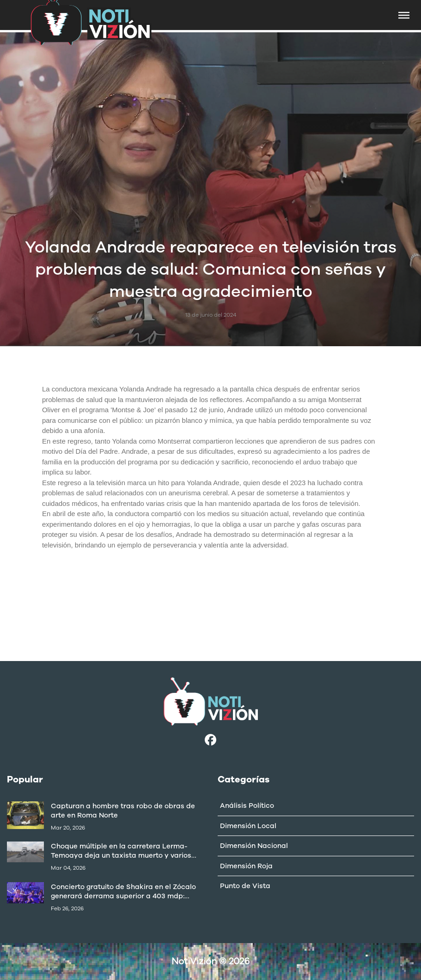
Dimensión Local (248, 826)
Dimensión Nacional (254, 846)
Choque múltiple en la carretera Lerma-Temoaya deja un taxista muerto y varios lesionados (121, 851)
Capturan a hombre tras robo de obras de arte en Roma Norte (123, 811)
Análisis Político (247, 806)
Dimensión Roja (246, 866)
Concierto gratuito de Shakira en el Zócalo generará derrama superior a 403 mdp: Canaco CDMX (123, 891)
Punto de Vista (245, 886)
